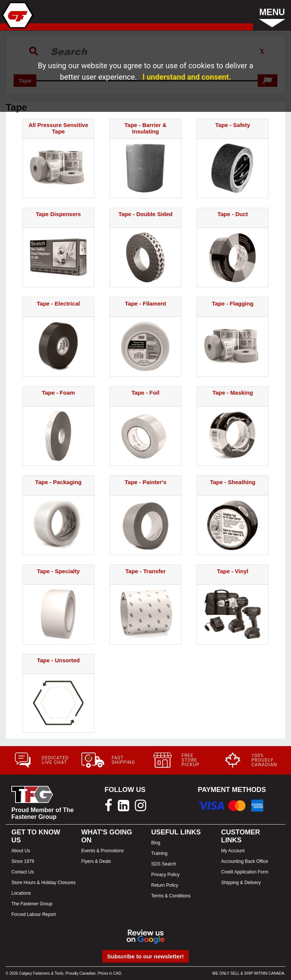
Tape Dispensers (59, 214)
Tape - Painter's (145, 482)
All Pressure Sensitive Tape (58, 128)
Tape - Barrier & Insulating (145, 128)
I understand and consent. (187, 77)
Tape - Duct (233, 214)
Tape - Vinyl (233, 571)
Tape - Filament (146, 303)
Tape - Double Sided (145, 214)
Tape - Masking (232, 393)
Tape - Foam (58, 393)
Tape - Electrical (58, 303)
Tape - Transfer (145, 571)
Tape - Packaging (58, 482)
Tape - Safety (233, 125)
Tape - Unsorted (58, 660)
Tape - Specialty (58, 571)
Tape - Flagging (233, 303)
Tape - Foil (145, 393)
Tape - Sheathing (233, 482)
